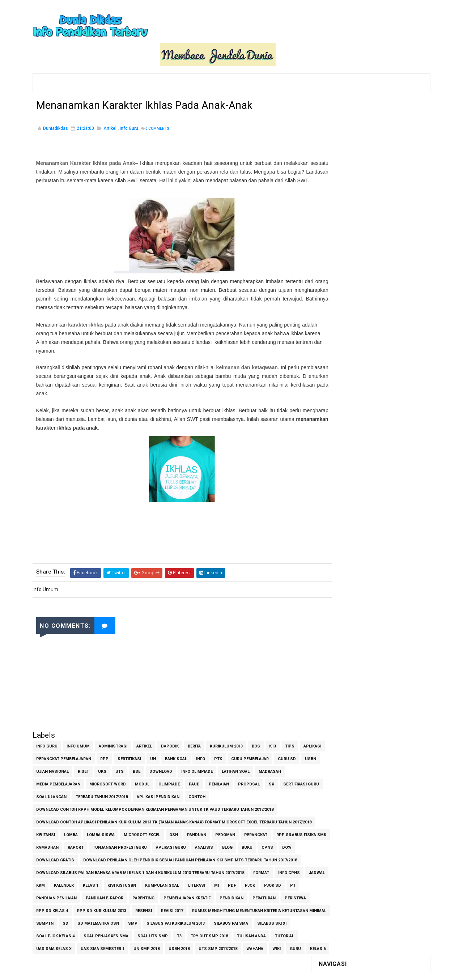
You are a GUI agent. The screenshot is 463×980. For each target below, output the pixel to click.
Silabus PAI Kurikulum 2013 (65, 933)
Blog (286, 832)
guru (198, 958)
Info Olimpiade (244, 756)
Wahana (158, 958)
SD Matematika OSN (241, 921)
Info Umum (78, 731)
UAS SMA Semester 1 (268, 946)
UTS (167, 756)
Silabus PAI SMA (121, 933)
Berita (194, 731)
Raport (135, 832)
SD (209, 921)
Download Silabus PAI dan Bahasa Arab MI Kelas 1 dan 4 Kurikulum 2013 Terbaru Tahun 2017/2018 (140, 870)
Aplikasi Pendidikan (217, 781)
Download (208, 756)
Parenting (203, 895)
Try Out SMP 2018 (108, 946)
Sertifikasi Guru (69, 781)
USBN (69, 756)
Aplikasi (45, 743)
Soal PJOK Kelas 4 (204, 933)
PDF (288, 883)
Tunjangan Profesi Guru (179, 832)
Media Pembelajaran (90, 769)
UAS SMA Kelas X (220, 946)
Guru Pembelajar (277, 743)
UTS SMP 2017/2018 (121, 958)
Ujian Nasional (100, 756)
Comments (157, 105)
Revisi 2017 (267, 908)
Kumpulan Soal (218, 883)
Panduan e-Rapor (164, 895)
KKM (96, 883)
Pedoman (225, 819)
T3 (78, 946)
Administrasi (113, 731)
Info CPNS (47, 883)
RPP (131, 743)
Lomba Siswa (101, 819)
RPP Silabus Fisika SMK (61, 832)
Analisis (263, 832)
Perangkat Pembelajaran (90, 743)
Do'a (81, 845)
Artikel (110, 105)
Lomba (71, 819)
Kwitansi (46, 819)
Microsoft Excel (142, 819)
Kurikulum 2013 (226, 731)
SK (39, 781)
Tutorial (183, 946)
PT (84, 895)
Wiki (179, 958)
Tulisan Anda (150, 946)
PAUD (226, 769)
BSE (184, 756)
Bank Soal (203, 743)
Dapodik (170, 731)
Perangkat (256, 819)
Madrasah (47, 769)
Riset (131, 756)
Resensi (239, 908)
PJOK (41, 895)
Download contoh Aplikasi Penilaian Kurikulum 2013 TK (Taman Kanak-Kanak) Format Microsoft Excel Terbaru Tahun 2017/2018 (164, 808)
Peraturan (81, 908)
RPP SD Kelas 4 (148, 908)
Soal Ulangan (111, 781)
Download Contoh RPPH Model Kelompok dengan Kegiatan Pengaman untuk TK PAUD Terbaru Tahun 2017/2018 (155, 794)
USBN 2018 (82, 958)
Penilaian (250, 769)
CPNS (62, 845)
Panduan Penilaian (116, 895)
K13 (273, 731)
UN (180, 743)
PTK (245, 743)
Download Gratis (114, 845)
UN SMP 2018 (49, 958)
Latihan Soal (283, 756)
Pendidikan (48, 908)
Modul (174, 769)
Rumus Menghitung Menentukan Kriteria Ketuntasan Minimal (103, 921)
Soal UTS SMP (51, 946)
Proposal (280, 769)
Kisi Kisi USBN (177, 883)
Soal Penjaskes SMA (255, 933)
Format (261, 870)
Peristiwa (112, 908)
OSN (174, 819)
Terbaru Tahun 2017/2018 (161, 781)
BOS (256, 731)
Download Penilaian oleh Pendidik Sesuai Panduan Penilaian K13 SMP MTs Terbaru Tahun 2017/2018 (143, 857)
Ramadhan (106, 832)
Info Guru (129, 105)
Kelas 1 (146, 883)
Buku (42, 845)
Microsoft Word (139, 769)
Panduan (197, 819)
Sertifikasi (156, 743)
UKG (150, 756)
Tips (290, 731)
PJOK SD (64, 895)
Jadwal (75, 883)
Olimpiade (201, 769)
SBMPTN (188, 921)
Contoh (256, 781)
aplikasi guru (230, 832)
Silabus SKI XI (162, 933)
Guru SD (45, 756)
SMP (276, 921)
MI (272, 883)
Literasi (252, 883)
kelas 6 (220, 958)
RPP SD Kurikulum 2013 (197, 908)
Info (227, 743)
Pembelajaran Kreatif (247, 895)
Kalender (120, 883)
